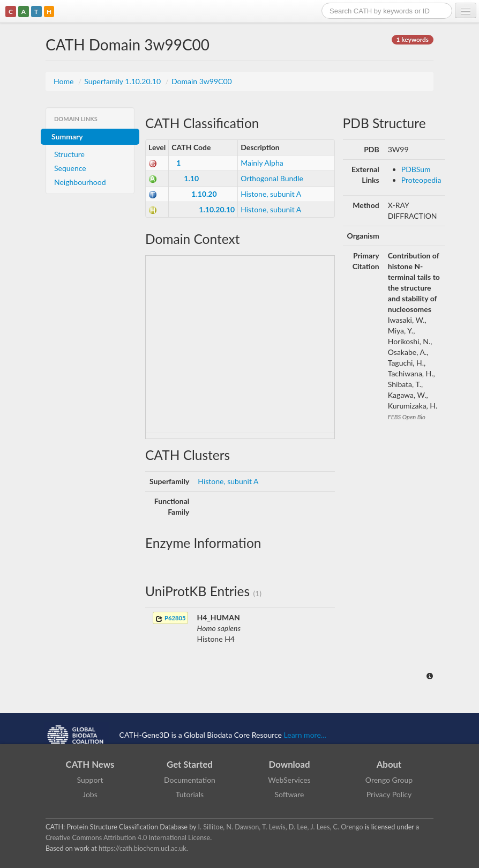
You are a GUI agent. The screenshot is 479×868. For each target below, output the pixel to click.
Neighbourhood (80, 182)
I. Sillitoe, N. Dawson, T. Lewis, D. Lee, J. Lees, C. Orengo (281, 827)
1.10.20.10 (217, 209)
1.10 (191, 178)
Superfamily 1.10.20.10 (123, 81)
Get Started (190, 764)
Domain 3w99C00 (202, 81)
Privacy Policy (389, 794)
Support (90, 780)
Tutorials (190, 794)
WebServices (289, 780)
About (389, 764)
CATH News (90, 764)
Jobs (90, 794)
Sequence (70, 168)
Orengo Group (389, 780)
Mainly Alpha (262, 163)
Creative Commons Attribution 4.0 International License (128, 838)
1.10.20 (204, 194)
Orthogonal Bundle (272, 178)
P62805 (170, 618)
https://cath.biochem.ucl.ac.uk (143, 848)
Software (290, 794)
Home (65, 81)
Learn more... (305, 734)
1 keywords (413, 39)
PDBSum (416, 169)
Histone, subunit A (271, 194)
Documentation (190, 780)
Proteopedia (421, 180)
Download (290, 764)
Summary (67, 136)
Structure (69, 154)
